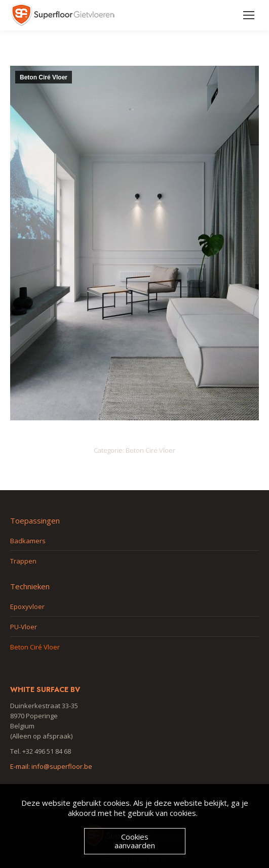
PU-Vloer (24, 627)
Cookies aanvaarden (135, 841)
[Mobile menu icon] (249, 15)
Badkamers (28, 541)
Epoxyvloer (27, 606)
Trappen (23, 561)
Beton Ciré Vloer (44, 77)
